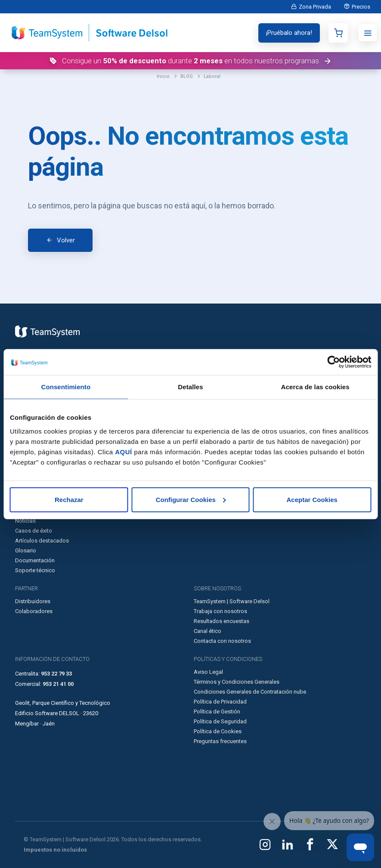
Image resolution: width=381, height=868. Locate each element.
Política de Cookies (218, 731)
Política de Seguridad (220, 721)
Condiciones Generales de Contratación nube (250, 692)
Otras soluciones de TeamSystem (235, 401)
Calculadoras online (218, 491)
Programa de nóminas (42, 391)
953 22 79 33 (56, 674)
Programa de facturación (46, 371)
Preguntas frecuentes (220, 741)
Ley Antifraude (33, 491)
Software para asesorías (224, 381)
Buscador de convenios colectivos (237, 501)
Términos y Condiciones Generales (237, 682)
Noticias (25, 521)
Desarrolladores (214, 471)
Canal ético (208, 631)
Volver (66, 240)
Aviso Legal (208, 672)
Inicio (163, 76)
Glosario (26, 550)
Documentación (35, 560)
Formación (28, 501)
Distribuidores (33, 601)
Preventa (26, 440)
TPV (20, 420)
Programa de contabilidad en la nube (61, 411)
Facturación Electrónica (44, 471)
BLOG (187, 76)
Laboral (212, 76)
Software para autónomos (226, 391)
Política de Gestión (217, 711)
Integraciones (211, 481)
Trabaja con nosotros (220, 611)
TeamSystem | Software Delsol (232, 601)
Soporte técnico (35, 570)
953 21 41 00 (58, 684)
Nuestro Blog (31, 511)
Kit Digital (27, 481)
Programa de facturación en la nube (59, 401)
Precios (361, 7)
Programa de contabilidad (47, 381)
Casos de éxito (34, 531)
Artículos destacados (42, 541)
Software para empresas (225, 371)
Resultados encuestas (221, 621)
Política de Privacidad (220, 702)
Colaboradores (34, 611)
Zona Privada (315, 7)
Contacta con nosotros (222, 641)
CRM (21, 430)
